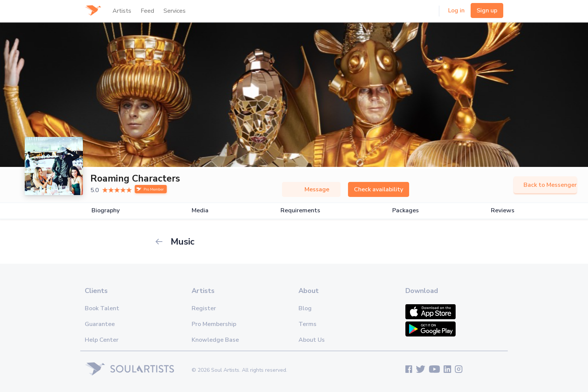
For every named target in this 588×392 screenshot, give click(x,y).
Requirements (300, 211)
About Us (312, 340)
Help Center (102, 340)
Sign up (487, 11)
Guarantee (100, 324)
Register (204, 308)
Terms (307, 324)
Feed (147, 11)
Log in (456, 11)
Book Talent (102, 308)
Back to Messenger (545, 185)
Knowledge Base (215, 340)
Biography (106, 211)
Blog (305, 308)
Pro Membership (214, 324)
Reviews (503, 211)
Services (175, 11)
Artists (122, 11)
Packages (406, 211)
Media (200, 211)
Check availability (379, 189)
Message (311, 189)
